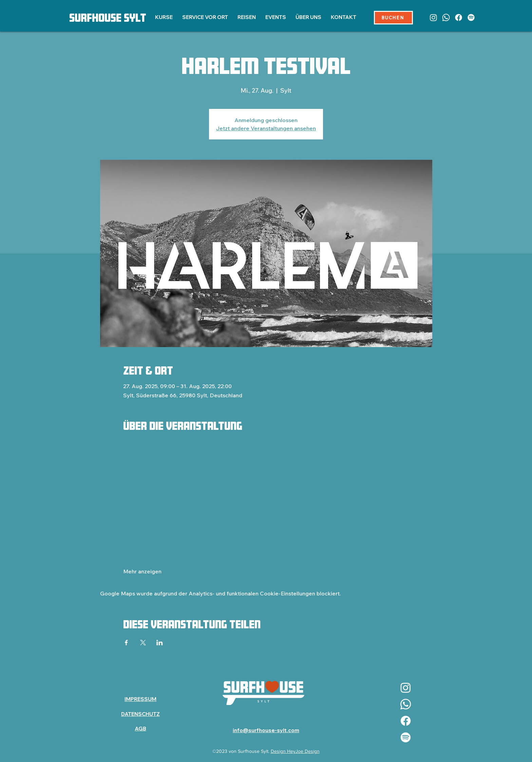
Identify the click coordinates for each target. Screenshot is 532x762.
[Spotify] (471, 17)
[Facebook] (459, 17)
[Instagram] (433, 17)
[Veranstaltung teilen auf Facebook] (126, 643)
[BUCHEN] (393, 18)
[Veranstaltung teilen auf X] (143, 643)
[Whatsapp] (446, 17)
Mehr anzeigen (142, 571)
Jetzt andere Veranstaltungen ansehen (266, 128)
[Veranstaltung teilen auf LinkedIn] (160, 643)
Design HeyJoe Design (295, 751)
